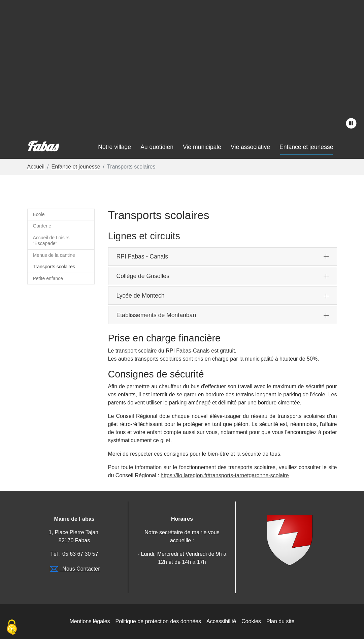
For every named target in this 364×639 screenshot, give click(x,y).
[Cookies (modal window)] (12, 628)
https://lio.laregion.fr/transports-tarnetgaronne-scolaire (225, 475)
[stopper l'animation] (351, 124)
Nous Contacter (74, 569)
